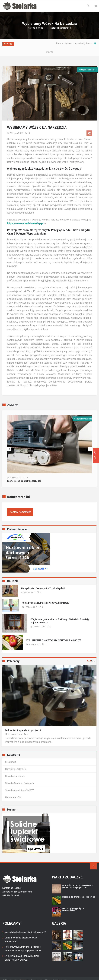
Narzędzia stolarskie (61, 28)
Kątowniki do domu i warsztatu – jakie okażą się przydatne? (78, 883)
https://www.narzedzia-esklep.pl (25, 220)
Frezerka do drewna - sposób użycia (79, 893)
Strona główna (36, 28)
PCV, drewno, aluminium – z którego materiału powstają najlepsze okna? (60, 617)
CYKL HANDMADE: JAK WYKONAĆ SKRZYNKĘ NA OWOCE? (53, 637)
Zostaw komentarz (20, 508)
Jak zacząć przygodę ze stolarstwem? (73, 906)
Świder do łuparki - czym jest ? (23, 727)
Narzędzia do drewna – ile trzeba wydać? (43, 585)
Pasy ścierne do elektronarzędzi (24, 477)
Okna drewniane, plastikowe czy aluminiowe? (46, 599)
